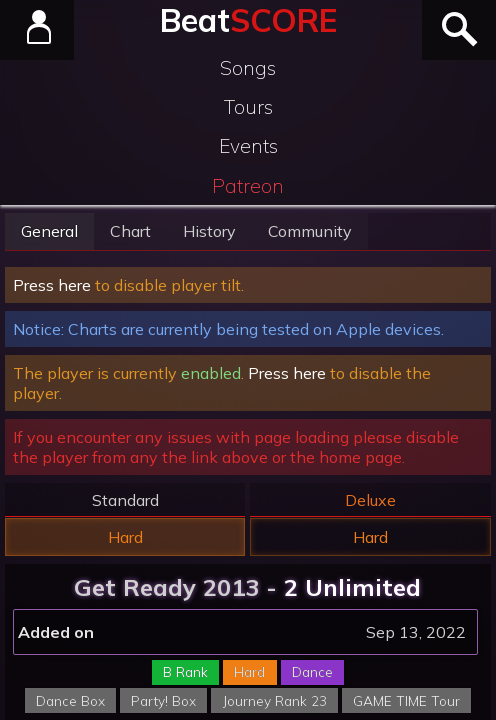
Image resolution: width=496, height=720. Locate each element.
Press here (52, 285)
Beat (248, 20)
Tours (248, 107)
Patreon (248, 186)
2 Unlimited (352, 587)
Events (248, 146)
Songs (248, 68)
